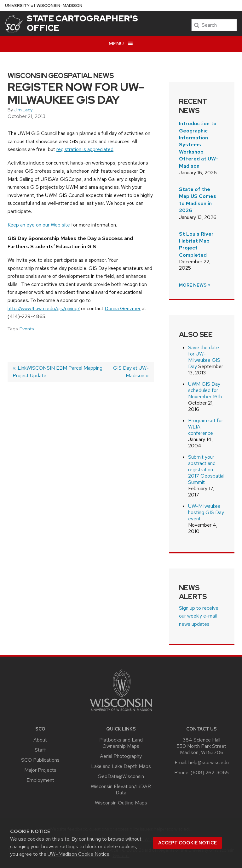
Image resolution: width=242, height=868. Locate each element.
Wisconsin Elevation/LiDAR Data (121, 790)
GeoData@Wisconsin (121, 776)
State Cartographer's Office (82, 23)
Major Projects (40, 770)
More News (195, 285)
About (40, 740)
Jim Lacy (23, 110)
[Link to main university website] (121, 712)
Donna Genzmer (123, 308)
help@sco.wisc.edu (209, 762)
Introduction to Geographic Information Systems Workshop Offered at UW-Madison (199, 145)
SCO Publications (40, 760)
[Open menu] (121, 44)
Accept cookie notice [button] (187, 843)
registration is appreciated (85, 149)
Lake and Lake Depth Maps (121, 766)
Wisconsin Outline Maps (121, 803)
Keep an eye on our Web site (39, 225)
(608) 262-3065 (210, 773)
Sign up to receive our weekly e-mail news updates (199, 616)
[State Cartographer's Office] (14, 24)
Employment (40, 780)
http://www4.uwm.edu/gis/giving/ (44, 308)
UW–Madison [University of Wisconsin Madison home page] (44, 6)
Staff (40, 750)
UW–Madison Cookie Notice (78, 854)
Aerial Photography (121, 756)
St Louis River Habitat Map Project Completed (196, 244)
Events (27, 329)
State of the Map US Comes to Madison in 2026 (198, 200)
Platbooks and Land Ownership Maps (121, 743)
